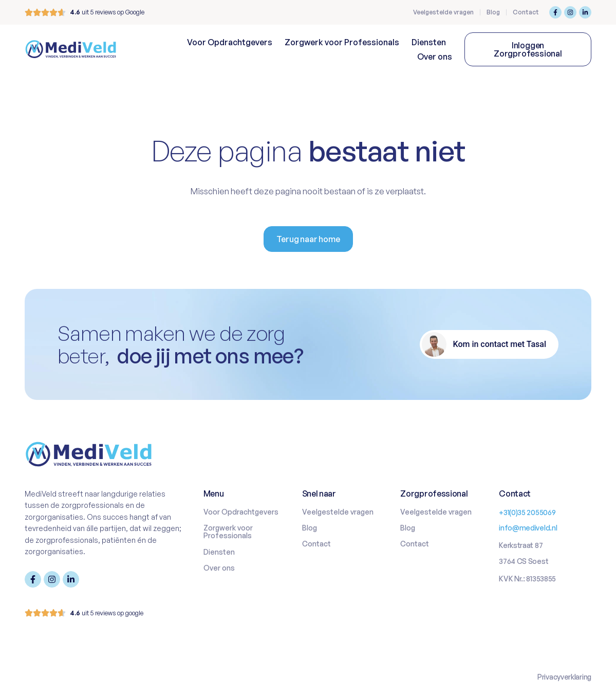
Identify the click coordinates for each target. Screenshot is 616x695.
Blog (493, 12)
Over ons (435, 57)
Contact (526, 12)
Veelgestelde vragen (443, 12)
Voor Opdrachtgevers (230, 42)
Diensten (429, 42)
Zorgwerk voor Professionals (342, 42)
